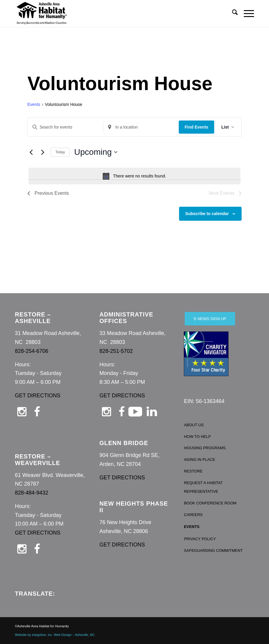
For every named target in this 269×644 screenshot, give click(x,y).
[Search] (232, 13)
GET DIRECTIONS (38, 396)
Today (60, 152)
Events (34, 104)
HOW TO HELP (197, 437)
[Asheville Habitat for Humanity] (42, 13)
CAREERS (193, 515)
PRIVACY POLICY (200, 539)
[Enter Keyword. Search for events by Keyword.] (65, 127)
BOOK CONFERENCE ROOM (210, 503)
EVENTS (192, 527)
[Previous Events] (31, 152)
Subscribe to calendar (207, 214)
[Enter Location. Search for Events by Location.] (141, 127)
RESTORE (193, 471)
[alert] (134, 176)
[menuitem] (232, 13)
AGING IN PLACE (199, 460)
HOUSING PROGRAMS (205, 448)
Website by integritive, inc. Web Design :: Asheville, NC (55, 635)
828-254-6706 (32, 351)
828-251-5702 (116, 351)
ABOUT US (194, 425)
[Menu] (246, 13)
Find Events (196, 127)
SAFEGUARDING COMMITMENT (213, 550)
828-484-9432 (32, 493)
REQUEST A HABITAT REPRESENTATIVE (203, 487)
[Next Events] (43, 152)
